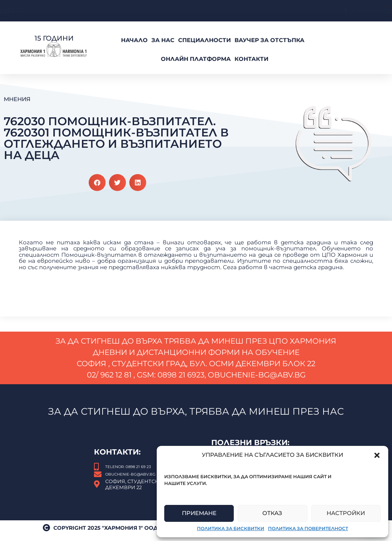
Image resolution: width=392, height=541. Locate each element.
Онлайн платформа (196, 59)
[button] (377, 455)
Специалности (204, 40)
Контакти (251, 59)
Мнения (17, 99)
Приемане (199, 513)
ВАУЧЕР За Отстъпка (269, 40)
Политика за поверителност (308, 528)
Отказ (272, 513)
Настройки (346, 513)
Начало (134, 40)
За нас (163, 40)
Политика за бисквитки (231, 528)
